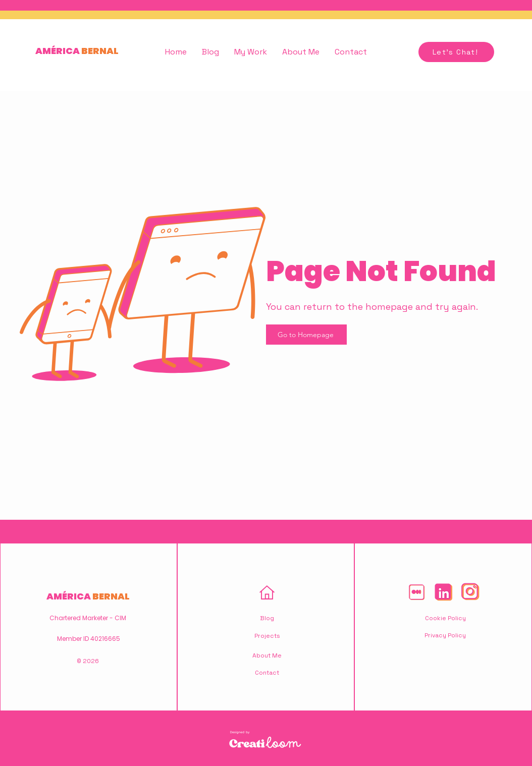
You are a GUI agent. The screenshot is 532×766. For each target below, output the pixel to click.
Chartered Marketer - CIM (88, 618)
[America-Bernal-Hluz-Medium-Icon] (416, 592)
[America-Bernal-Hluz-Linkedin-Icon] (443, 592)
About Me (267, 655)
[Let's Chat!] (456, 52)
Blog (267, 618)
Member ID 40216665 (89, 639)
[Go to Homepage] (306, 335)
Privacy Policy (445, 635)
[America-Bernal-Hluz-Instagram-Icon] (470, 592)
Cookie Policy (445, 618)
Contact (267, 673)
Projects (267, 636)
